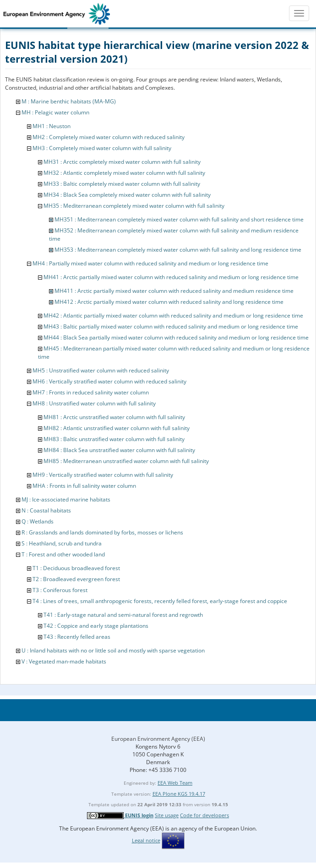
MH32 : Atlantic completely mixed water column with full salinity (124, 173)
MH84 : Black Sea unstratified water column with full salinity (119, 450)
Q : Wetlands (38, 521)
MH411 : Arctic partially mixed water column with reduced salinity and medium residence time (174, 291)
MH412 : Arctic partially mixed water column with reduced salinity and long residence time (169, 302)
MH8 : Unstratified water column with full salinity (94, 403)
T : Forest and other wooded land (63, 554)
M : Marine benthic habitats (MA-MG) (69, 101)
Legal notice (146, 840)
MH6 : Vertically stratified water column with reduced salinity (109, 381)
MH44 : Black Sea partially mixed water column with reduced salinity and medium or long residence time (176, 337)
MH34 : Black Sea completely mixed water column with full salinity (127, 195)
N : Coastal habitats (46, 510)
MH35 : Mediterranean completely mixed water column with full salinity (134, 206)
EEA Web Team (175, 783)
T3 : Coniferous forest (60, 590)
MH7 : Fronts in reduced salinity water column (91, 392)
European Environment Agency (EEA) (158, 739)
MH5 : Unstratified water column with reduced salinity (101, 370)
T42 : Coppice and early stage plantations (96, 626)
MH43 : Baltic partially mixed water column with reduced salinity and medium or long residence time (171, 326)
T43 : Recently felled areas (77, 637)
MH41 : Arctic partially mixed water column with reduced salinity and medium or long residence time (171, 277)
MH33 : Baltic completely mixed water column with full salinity (122, 184)
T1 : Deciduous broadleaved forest (76, 568)
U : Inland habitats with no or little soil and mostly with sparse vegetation (113, 650)
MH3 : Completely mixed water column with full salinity (102, 148)
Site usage (167, 815)
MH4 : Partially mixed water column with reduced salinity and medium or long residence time (150, 263)
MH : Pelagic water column (55, 112)
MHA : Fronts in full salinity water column (84, 486)
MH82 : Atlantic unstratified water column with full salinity (117, 428)
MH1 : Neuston (52, 126)
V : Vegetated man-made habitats (64, 661)
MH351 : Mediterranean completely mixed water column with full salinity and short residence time (179, 219)
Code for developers (204, 815)
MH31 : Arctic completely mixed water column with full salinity (122, 162)
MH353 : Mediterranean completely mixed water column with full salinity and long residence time (178, 250)
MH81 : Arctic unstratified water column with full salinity (114, 417)
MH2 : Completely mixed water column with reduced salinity (109, 137)
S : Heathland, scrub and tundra (62, 543)
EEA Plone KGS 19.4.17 (179, 794)
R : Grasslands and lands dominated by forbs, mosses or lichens (102, 532)
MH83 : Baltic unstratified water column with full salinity (114, 439)
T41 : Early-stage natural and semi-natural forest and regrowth (123, 615)
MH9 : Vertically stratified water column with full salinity (103, 475)
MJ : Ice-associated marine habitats (66, 499)
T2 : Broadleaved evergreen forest (76, 579)
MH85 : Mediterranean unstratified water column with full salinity (126, 461)
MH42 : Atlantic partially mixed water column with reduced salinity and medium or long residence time (173, 315)
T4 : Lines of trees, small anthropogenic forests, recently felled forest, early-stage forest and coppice (160, 601)
